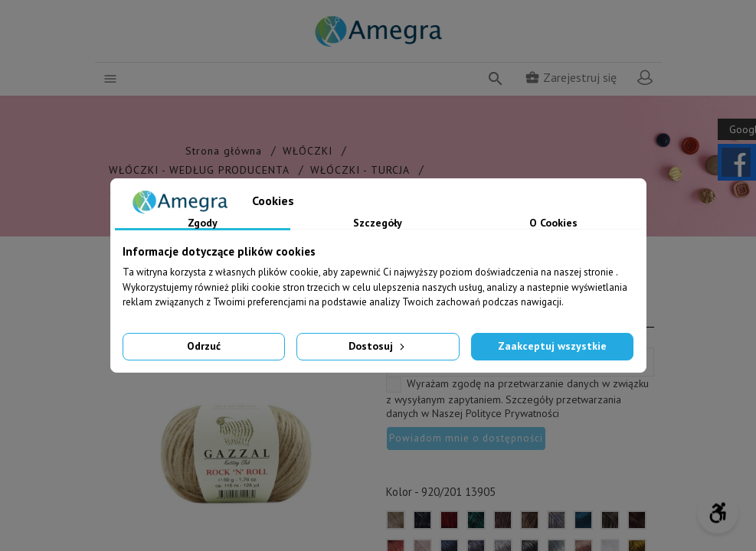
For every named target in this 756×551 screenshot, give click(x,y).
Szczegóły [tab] (378, 223)
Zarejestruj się (571, 77)
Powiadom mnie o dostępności (466, 438)
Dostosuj (378, 346)
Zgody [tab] (203, 223)
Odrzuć (204, 346)
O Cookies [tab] (553, 223)
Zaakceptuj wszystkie (552, 346)
